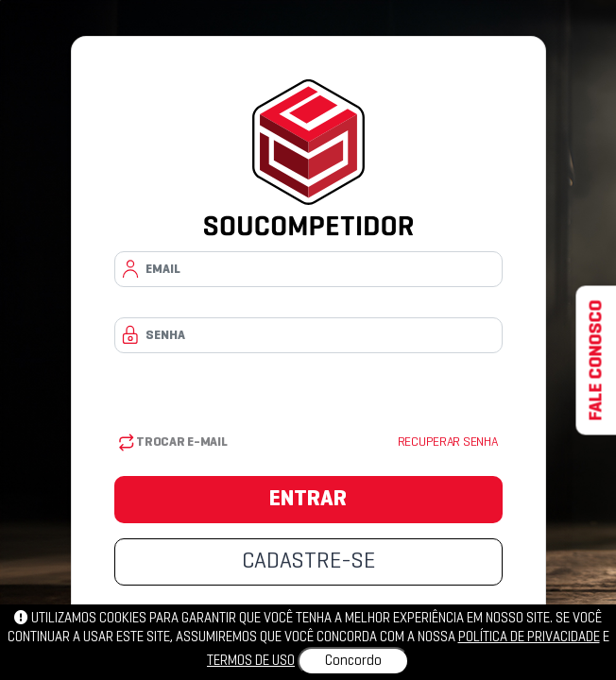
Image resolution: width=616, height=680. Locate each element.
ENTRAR (308, 500)
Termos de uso (251, 661)
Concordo (353, 661)
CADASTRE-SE (308, 562)
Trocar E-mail (173, 442)
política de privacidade (529, 637)
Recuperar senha (448, 442)
